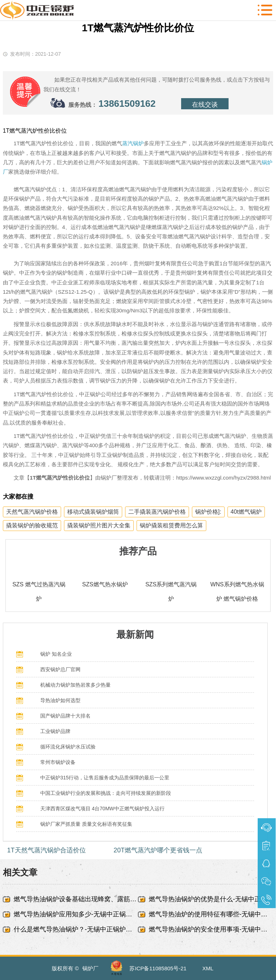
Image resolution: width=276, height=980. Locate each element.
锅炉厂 (90, 968)
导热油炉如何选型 (60, 700)
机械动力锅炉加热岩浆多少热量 (75, 685)
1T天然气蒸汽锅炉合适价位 (47, 850)
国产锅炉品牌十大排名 (65, 716)
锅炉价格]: (208, 512)
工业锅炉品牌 (55, 731)
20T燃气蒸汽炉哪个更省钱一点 (158, 850)
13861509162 (127, 104)
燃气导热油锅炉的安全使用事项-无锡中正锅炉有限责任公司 (211, 929)
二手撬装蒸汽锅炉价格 (157, 512)
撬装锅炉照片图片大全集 (99, 525)
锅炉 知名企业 (56, 654)
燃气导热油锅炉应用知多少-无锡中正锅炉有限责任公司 (76, 914)
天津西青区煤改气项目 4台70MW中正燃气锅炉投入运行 (102, 809)
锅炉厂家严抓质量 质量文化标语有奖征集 (86, 824)
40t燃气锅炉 (246, 512)
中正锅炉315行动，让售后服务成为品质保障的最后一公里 (105, 778)
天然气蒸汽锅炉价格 (32, 512)
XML (208, 968)
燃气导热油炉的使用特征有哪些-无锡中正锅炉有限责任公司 (211, 914)
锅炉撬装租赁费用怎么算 (171, 525)
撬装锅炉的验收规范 (32, 525)
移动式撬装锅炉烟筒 (93, 512)
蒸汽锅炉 (133, 143)
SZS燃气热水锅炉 (105, 584)
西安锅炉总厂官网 (60, 669)
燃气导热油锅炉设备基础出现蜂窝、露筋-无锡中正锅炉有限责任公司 (76, 899)
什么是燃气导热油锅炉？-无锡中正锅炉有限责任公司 (76, 929)
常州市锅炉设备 (58, 762)
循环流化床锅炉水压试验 (68, 747)
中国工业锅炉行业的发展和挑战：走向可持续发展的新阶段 (106, 793)
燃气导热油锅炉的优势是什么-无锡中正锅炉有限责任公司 (211, 899)
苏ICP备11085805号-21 (158, 968)
